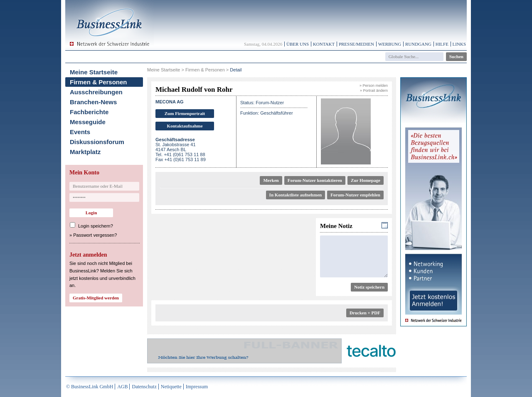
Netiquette (171, 387)
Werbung (390, 44)
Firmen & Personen (99, 82)
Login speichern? (96, 226)
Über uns (298, 44)
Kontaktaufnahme (185, 126)
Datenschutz (144, 387)
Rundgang (418, 44)
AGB (122, 387)
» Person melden (374, 86)
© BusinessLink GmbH (90, 387)
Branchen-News (93, 102)
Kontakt (324, 44)
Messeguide (88, 122)
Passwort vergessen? (95, 235)
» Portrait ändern (374, 91)
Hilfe (442, 44)
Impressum (197, 387)
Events (80, 132)
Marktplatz (85, 152)
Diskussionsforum (97, 142)
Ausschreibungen (96, 92)
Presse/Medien (356, 44)
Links (459, 44)
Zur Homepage (366, 180)
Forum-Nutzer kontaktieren (315, 180)
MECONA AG (170, 102)
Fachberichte (89, 112)
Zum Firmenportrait (185, 113)
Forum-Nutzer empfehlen (355, 195)
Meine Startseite (94, 72)
